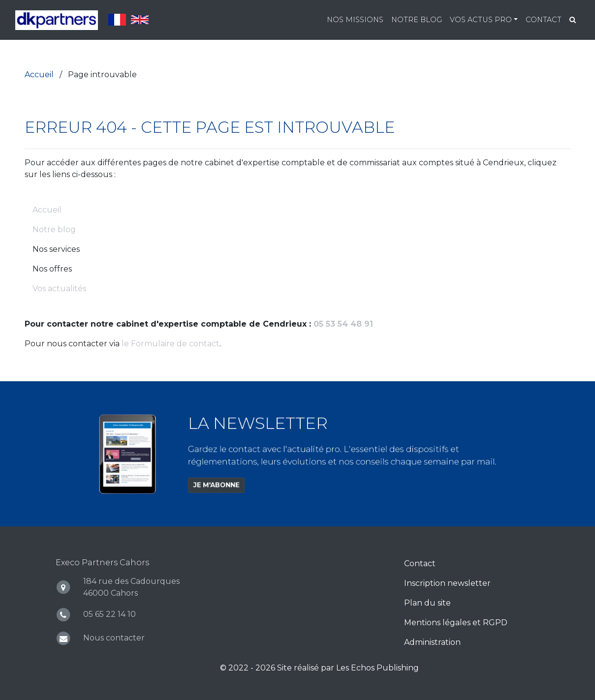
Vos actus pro (481, 20)
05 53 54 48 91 (343, 324)
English (140, 20)
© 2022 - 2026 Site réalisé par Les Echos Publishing (319, 668)
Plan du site (427, 603)
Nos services (56, 249)
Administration (432, 642)
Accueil (47, 210)
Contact (544, 20)
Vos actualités (59, 289)
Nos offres (52, 269)
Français (117, 20)
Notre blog (417, 20)
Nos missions (355, 20)
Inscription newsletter (447, 583)
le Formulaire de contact (171, 344)
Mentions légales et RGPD (456, 623)
